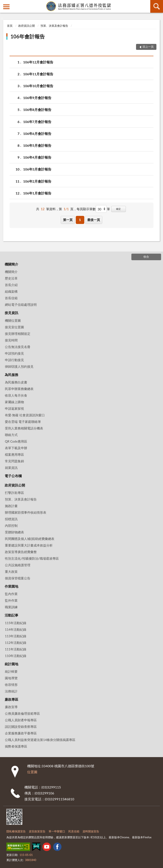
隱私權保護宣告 (16, 831)
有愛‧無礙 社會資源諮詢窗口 (25, 415)
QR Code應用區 (16, 441)
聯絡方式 (11, 435)
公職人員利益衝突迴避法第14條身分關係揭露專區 (40, 740)
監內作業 (11, 594)
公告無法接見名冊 (18, 347)
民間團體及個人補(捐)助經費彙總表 (30, 539)
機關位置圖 (13, 320)
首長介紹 (11, 285)
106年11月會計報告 (38, 74)
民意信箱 (74, 831)
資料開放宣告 (91, 831)
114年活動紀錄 (16, 629)
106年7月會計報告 (37, 122)
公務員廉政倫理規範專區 (22, 713)
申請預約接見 (14, 353)
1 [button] (80, 220)
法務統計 (11, 691)
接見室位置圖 (14, 327)
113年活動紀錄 (16, 636)
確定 (118, 209)
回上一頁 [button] (148, 47)
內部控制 (11, 526)
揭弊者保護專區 (16, 746)
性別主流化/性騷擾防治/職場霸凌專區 (32, 558)
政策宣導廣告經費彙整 (21, 552)
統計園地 (11, 664)
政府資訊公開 (27, 26)
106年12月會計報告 (38, 62)
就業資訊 (11, 468)
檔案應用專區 (14, 454)
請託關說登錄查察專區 (21, 727)
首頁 (10, 26)
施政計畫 (11, 506)
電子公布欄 (13, 476)
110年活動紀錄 (16, 656)
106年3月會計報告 (37, 169)
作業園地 (11, 586)
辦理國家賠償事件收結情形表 (26, 512)
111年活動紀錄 (16, 649)
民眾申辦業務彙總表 (19, 389)
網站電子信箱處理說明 (21, 305)
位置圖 (32, 772)
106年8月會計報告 (37, 110)
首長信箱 (11, 298)
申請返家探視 (14, 408)
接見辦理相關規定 (18, 334)
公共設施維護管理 (18, 565)
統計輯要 (11, 671)
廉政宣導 (11, 707)
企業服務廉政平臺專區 (21, 733)
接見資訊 (11, 313)
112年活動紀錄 (16, 643)
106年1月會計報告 (37, 193)
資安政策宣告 (37, 831)
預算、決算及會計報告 (54, 26)
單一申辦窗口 (57, 831)
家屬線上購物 (14, 402)
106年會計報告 (28, 36)
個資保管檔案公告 (18, 578)
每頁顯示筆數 (86, 209)
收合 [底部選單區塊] (146, 257)
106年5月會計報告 (37, 145)
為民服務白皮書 (16, 382)
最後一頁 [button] (94, 220)
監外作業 (11, 600)
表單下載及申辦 (16, 448)
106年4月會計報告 (37, 157)
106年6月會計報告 (37, 133)
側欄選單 (6, 7)
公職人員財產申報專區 (21, 720)
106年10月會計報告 (38, 86)
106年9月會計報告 (37, 98)
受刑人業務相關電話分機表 (24, 428)
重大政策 (11, 572)
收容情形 (11, 685)
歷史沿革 (11, 278)
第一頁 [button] (68, 220)
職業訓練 (11, 607)
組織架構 (11, 291)
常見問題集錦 (14, 461)
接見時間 (11, 340)
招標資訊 (11, 519)
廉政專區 (11, 699)
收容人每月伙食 (16, 395)
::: (3, 3)
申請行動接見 (14, 360)
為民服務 (11, 375)
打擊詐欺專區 (14, 493)
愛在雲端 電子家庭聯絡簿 (23, 422)
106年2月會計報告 (37, 181)
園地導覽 (11, 678)
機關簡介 (11, 264)
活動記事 (11, 615)
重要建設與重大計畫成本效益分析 (29, 545)
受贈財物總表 (14, 532)
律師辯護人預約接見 (19, 366)
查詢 (157, 6)
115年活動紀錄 (16, 623)
